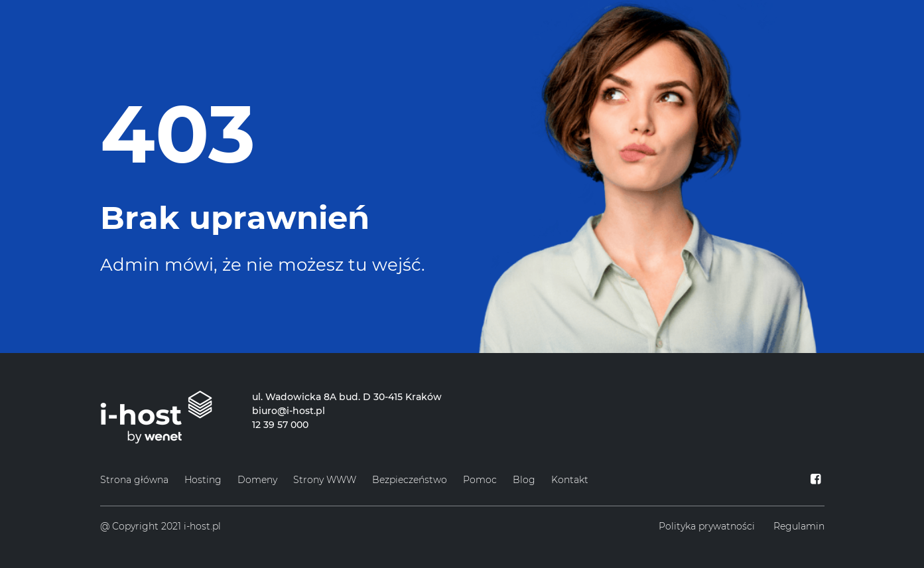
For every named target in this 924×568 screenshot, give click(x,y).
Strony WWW (325, 480)
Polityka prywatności (707, 526)
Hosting (203, 480)
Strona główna (134, 480)
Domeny (257, 480)
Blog (524, 480)
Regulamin (799, 526)
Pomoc (480, 480)
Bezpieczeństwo (410, 480)
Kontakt (570, 480)
